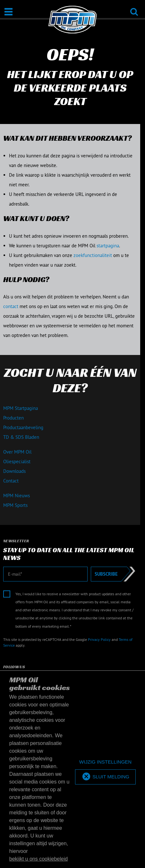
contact (11, 306)
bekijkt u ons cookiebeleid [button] (38, 859)
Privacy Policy (99, 639)
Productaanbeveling (23, 427)
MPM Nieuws (17, 496)
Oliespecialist (17, 461)
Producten (13, 418)
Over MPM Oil (17, 452)
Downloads (14, 471)
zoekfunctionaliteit (93, 255)
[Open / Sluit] (9, 12)
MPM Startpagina (21, 408)
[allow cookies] (105, 777)
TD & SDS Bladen (21, 437)
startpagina (108, 246)
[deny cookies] (105, 762)
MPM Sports (15, 505)
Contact (11, 481)
